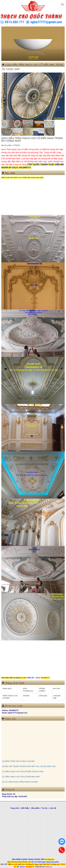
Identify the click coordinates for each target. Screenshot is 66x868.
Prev (5, 96)
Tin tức (45, 808)
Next (61, 96)
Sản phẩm (35, 808)
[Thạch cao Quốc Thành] (62, 5)
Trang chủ (14, 808)
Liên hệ (53, 808)
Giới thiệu (25, 808)
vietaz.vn (49, 867)
